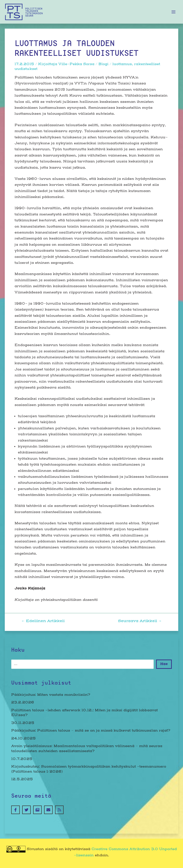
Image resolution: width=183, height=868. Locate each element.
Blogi (103, 64)
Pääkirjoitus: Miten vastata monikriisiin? (51, 695)
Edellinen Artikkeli (43, 621)
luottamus (122, 64)
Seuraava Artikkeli (140, 621)
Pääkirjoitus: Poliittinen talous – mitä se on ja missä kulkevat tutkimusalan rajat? (91, 731)
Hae (164, 664)
